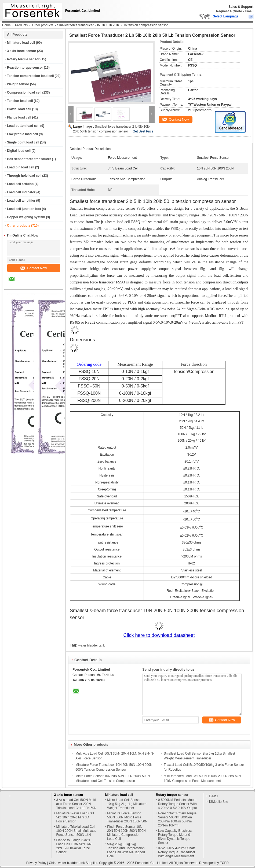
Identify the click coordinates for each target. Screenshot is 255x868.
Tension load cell (20, 101)
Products (21, 25)
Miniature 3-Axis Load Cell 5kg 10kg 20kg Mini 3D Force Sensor (75, 817)
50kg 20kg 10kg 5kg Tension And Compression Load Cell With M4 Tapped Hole (126, 850)
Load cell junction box (24, 209)
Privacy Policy (36, 863)
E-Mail (213, 796)
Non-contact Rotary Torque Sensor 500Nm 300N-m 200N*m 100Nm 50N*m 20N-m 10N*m (177, 819)
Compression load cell (24, 93)
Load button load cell (23, 126)
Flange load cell (19, 117)
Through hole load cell (24, 176)
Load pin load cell (21, 167)
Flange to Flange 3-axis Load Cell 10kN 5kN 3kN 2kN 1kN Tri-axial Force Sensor (74, 846)
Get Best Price (143, 131)
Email (249, 11)
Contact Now (34, 268)
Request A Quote (229, 11)
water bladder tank (92, 645)
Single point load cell (23, 142)
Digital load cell (19, 151)
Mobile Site (218, 802)
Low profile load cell (22, 134)
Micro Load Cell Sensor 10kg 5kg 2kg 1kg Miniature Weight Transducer (127, 804)
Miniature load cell (21, 43)
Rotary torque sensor (23, 59)
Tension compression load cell (30, 76)
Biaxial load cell (19, 109)
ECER (224, 863)
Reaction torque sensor (25, 68)
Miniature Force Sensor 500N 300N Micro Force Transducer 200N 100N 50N (127, 817)
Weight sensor (18, 84)
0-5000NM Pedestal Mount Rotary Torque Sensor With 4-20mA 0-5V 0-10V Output (178, 804)
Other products (43, 25)
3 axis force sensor (22, 51)
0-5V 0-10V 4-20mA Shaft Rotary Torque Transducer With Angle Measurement (177, 852)
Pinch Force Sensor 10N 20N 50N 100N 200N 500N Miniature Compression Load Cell (126, 833)
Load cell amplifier (21, 201)
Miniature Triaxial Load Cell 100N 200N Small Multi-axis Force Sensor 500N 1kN (76, 831)
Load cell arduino (20, 184)
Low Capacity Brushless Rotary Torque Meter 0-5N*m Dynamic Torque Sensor (175, 837)
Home (6, 25)
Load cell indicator (21, 192)
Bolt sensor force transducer (29, 159)
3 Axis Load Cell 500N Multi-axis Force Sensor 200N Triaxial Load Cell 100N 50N (77, 804)
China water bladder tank (67, 863)
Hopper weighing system (26, 217)
